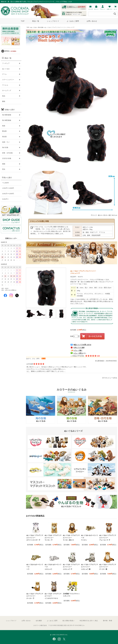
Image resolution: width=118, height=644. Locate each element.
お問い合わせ (92, 21)
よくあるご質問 (73, 21)
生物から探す (10, 110)
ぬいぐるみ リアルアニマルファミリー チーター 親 (108, 567)
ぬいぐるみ (34, 27)
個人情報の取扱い (69, 621)
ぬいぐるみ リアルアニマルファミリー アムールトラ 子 (108, 538)
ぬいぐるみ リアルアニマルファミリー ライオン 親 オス (71, 538)
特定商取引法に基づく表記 (89, 621)
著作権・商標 (108, 621)
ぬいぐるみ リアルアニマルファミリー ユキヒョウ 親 (89, 567)
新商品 (11, 51)
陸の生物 (41, 27)
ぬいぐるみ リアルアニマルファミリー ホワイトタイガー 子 (35, 538)
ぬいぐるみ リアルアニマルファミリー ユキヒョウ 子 (71, 567)
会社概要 (39, 621)
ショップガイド (53, 21)
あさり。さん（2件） (33, 359)
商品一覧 (36, 21)
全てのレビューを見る (110, 378)
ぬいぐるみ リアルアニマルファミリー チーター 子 (35, 596)
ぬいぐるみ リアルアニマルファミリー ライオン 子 (53, 538)
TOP (23, 21)
